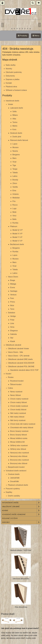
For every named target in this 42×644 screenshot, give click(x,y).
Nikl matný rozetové (18, 413)
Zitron (15, 183)
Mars (14, 158)
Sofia (14, 112)
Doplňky (9, 492)
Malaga (13, 284)
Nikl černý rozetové (18, 420)
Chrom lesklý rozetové (19, 406)
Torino (15, 122)
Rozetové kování (17, 381)
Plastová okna (11, 87)
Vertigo (13, 316)
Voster (10, 104)
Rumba (15, 223)
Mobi (14, 212)
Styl (12, 338)
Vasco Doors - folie (15, 352)
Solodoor (12, 313)
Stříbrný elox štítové (18, 449)
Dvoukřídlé (14, 481)
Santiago (14, 291)
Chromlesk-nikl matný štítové (22, 428)
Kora (14, 129)
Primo (13, 302)
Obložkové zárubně (13, 345)
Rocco (15, 205)
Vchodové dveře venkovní (16, 471)
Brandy (15, 180)
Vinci (14, 216)
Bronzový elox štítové (19, 463)
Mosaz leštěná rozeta (19, 438)
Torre (12, 309)
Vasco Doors (13, 277)
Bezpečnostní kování (16, 467)
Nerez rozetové (16, 392)
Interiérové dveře (12, 101)
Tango (15, 169)
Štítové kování (16, 384)
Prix (14, 201)
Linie (12, 323)
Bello (14, 219)
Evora (13, 287)
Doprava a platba (13, 79)
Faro (12, 298)
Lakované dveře (17, 108)
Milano (15, 115)
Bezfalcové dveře (17, 244)
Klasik (13, 341)
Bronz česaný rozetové (19, 431)
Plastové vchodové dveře (18, 485)
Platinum (14, 226)
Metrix (15, 126)
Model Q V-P (18, 230)
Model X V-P (17, 234)
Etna (14, 191)
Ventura (13, 295)
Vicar (14, 162)
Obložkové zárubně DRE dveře (20, 359)
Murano (15, 147)
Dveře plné (17, 137)
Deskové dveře (16, 133)
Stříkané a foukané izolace (16, 90)
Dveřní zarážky (14, 496)
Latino (15, 176)
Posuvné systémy (13, 489)
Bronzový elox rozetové (19, 460)
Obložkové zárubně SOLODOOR (21, 363)
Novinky (9, 69)
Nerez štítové (15, 395)
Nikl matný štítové (17, 417)
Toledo (15, 173)
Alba (14, 119)
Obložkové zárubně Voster (18, 349)
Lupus (15, 144)
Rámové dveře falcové (19, 140)
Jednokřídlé (15, 478)
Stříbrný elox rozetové (19, 446)
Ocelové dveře (14, 474)
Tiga (14, 165)
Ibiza (12, 305)
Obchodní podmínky (14, 72)
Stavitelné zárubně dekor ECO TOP (24, 370)
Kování (9, 374)
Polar (12, 320)
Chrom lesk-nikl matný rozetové (23, 424)
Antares (16, 194)
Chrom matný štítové (18, 402)
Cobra (10, 388)
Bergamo (16, 155)
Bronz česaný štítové (19, 435)
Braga (13, 280)
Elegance (14, 331)
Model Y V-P (17, 237)
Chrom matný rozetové (19, 399)
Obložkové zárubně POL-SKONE (21, 367)
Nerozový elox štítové (19, 456)
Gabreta (13, 334)
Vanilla (15, 187)
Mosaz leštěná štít (17, 442)
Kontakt (9, 83)
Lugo (14, 208)
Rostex (11, 377)
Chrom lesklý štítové (18, 410)
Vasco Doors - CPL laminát (19, 356)
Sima (12, 327)
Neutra (15, 151)
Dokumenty (10, 76)
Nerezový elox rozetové (20, 453)
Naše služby (11, 65)
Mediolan (16, 198)
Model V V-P (17, 241)
